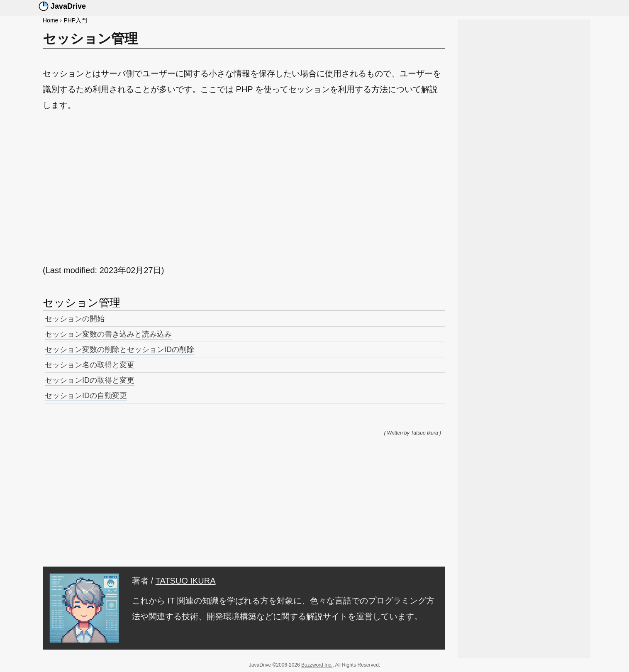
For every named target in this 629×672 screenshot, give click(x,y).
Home (50, 20)
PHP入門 (75, 20)
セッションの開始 (75, 319)
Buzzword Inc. (317, 665)
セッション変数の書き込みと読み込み (108, 334)
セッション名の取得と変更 (90, 365)
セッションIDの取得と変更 (90, 380)
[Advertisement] (244, 188)
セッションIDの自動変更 (86, 396)
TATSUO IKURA (186, 581)
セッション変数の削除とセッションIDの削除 (119, 349)
